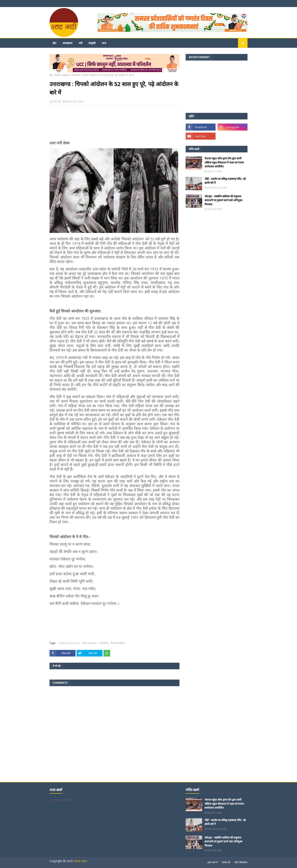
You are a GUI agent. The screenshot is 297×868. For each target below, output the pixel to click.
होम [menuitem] (54, 43)
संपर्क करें (226, 862)
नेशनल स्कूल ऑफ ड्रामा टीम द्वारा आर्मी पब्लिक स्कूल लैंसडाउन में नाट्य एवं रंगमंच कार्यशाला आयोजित (224, 162)
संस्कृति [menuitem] (92, 43)
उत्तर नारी (57, 101)
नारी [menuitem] (80, 43)
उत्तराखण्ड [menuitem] (67, 43)
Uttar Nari (80, 861)
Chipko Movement (69, 643)
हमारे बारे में (213, 862)
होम (51, 75)
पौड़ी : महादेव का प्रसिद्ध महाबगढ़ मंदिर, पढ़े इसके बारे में (225, 181)
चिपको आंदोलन (62, 75)
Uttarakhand (89, 643)
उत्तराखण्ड (104, 643)
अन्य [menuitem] (104, 43)
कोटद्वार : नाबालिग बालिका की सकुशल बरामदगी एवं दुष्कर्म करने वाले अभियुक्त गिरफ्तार (223, 200)
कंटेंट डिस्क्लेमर (241, 862)
